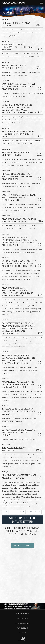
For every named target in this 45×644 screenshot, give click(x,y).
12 (39, 512)
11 (35, 512)
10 (31, 512)
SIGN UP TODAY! (23, 546)
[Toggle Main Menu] (41, 3)
